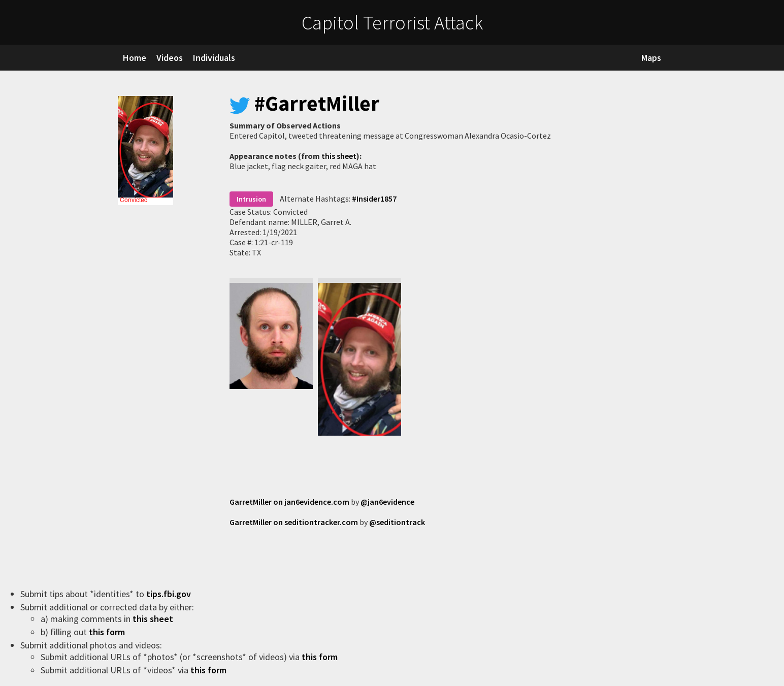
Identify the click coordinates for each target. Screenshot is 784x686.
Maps (651, 58)
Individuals (214, 58)
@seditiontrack (397, 522)
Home (135, 58)
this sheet (339, 156)
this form (108, 632)
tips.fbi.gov (170, 594)
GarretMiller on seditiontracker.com (294, 522)
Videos (170, 58)
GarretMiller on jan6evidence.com (289, 502)
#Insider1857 (374, 199)
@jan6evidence (387, 502)
